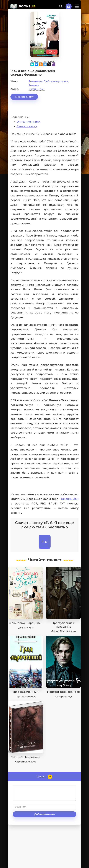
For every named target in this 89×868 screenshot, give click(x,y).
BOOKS (27, 6)
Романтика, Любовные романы (49, 81)
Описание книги (28, 122)
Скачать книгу (24, 97)
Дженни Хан (37, 89)
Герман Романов (26, 696)
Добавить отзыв (44, 814)
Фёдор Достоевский (63, 631)
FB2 (45, 542)
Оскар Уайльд (63, 696)
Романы (34, 85)
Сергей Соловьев (26, 762)
